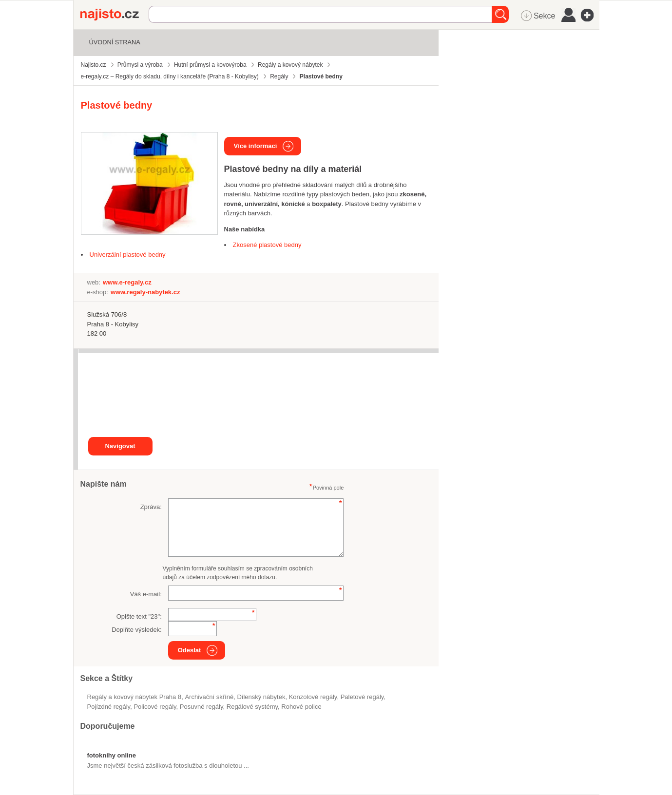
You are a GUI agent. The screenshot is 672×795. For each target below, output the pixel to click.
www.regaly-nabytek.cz (145, 292)
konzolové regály (313, 697)
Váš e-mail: (146, 594)
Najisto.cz (115, 15)
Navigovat (120, 446)
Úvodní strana (115, 42)
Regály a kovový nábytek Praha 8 (134, 697)
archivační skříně (209, 697)
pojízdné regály (109, 707)
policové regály (155, 707)
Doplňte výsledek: (137, 630)
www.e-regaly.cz (127, 282)
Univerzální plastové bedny (128, 255)
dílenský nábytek (261, 697)
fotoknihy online (112, 755)
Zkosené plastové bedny (267, 245)
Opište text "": (139, 616)
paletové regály (362, 697)
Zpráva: (151, 507)
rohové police (301, 707)
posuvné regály (202, 707)
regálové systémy (252, 707)
